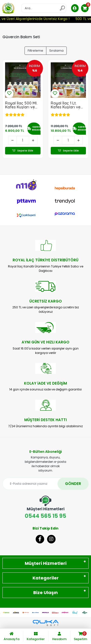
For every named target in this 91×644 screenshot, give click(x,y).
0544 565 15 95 (45, 508)
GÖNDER (73, 484)
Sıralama (56, 51)
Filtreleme (35, 51)
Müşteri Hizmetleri (46, 563)
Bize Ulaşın (45, 592)
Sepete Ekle (23, 151)
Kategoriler (46, 578)
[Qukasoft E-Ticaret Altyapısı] (46, 623)
